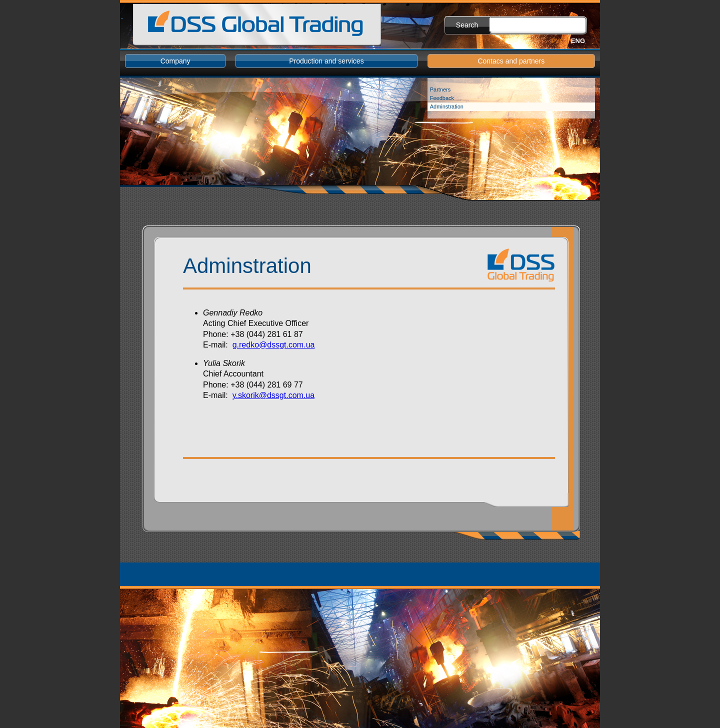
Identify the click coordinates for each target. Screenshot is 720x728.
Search (467, 25)
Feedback (442, 98)
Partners (440, 89)
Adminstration (447, 106)
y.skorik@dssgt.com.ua (273, 395)
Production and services (326, 61)
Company (175, 61)
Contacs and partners (511, 61)
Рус (558, 41)
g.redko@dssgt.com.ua (274, 345)
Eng (578, 41)
